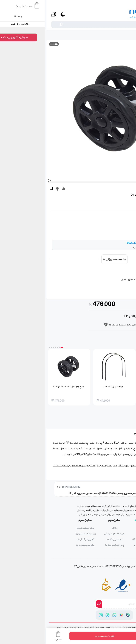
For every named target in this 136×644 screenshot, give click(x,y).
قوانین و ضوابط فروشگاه (97, 539)
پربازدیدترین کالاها (68, 545)
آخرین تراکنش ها (39, 539)
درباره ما (97, 528)
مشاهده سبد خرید (39, 545)
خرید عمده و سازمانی (68, 534)
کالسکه (109, 434)
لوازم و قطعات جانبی (126, 35)
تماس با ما (97, 534)
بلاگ (68, 528)
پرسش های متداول (97, 545)
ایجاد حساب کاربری (39, 528)
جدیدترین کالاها (68, 539)
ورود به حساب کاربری (39, 534)
